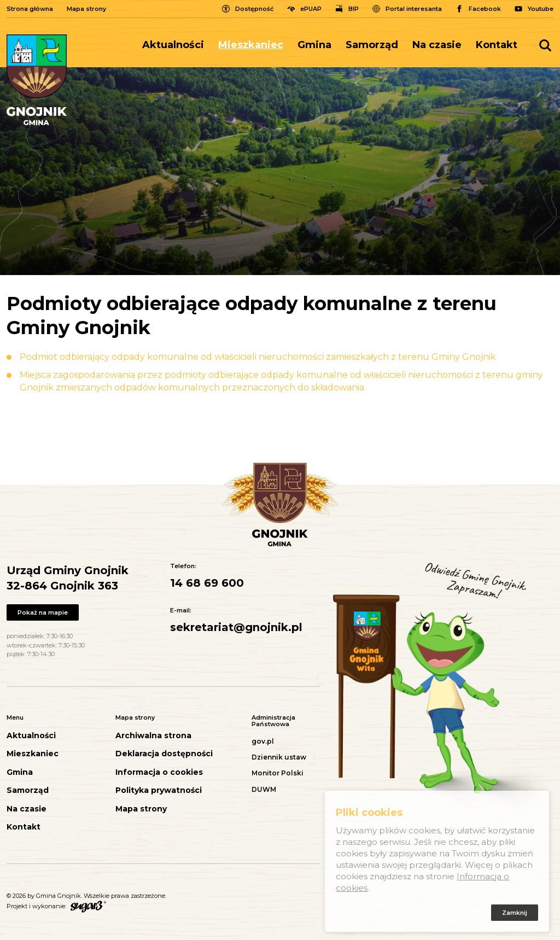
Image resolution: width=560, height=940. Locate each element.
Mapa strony (86, 9)
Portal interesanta (414, 9)
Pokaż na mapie (43, 612)
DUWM (264, 789)
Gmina (314, 45)
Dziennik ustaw (279, 757)
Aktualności (173, 45)
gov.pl (263, 741)
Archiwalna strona (153, 736)
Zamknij (515, 914)
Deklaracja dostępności (164, 754)
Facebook (485, 9)
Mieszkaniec (251, 45)
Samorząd (372, 45)
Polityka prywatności (159, 790)
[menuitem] (177, 45)
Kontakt (497, 45)
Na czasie (437, 45)
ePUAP (311, 9)
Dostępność (254, 9)
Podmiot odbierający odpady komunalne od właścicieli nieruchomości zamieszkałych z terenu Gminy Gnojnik (258, 357)
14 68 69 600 (207, 583)
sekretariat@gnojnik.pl (236, 627)
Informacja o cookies (159, 772)
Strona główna (30, 9)
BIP (354, 9)
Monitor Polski (278, 773)
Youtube (541, 9)
